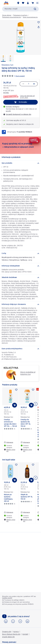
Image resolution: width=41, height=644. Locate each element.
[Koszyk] (33, 3)
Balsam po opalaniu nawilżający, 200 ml (8, 498)
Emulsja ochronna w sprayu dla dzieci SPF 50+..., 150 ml (10, 423)
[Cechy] (20, 253)
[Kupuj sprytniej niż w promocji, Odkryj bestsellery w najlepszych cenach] (20, 145)
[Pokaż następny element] (36, 404)
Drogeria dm (7, 632)
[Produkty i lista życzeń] (23, 3)
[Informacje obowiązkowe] (20, 266)
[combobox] (20, 9)
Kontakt (25, 634)
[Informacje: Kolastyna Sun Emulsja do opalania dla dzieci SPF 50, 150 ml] (25, 442)
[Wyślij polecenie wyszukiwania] (35, 9)
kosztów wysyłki (7, 598)
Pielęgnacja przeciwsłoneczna (11, 17)
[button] (38, 3)
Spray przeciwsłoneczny (30, 17)
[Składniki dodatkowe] (20, 278)
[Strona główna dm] (6, 3)
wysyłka (6, 93)
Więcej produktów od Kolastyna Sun (20, 373)
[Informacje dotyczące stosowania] (20, 304)
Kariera (16, 632)
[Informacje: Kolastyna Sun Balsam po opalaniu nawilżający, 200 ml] (9, 512)
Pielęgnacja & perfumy (20, 15)
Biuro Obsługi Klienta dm (11, 634)
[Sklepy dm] (18, 3)
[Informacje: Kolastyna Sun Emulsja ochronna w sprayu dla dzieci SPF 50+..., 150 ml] (9, 442)
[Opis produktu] (20, 163)
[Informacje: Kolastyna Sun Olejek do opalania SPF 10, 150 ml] (25, 512)
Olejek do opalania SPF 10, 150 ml (27, 497)
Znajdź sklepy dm (8, 637)
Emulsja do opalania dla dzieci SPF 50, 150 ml (26, 423)
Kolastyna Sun (7, 65)
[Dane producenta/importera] (20, 349)
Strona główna (7, 15)
